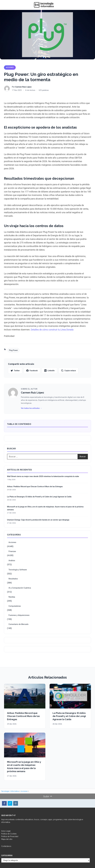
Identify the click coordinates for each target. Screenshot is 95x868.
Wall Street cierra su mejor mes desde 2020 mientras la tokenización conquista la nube (43, 476)
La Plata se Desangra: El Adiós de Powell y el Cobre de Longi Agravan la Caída (39, 497)
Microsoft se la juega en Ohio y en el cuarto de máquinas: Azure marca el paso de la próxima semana (45, 508)
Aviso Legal (6, 831)
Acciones (10, 67)
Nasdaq (12, 597)
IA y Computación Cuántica (20, 588)
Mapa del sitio (7, 839)
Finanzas (12, 551)
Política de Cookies (9, 834)
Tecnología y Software (18, 570)
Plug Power (13, 350)
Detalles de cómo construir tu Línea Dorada (52, 330)
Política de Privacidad (10, 836)
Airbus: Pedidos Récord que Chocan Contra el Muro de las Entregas (35, 487)
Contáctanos (6, 846)
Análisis (12, 561)
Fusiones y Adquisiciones (19, 615)
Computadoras (15, 606)
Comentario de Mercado (18, 624)
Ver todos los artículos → (31, 408)
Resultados (13, 579)
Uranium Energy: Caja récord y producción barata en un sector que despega (38, 520)
